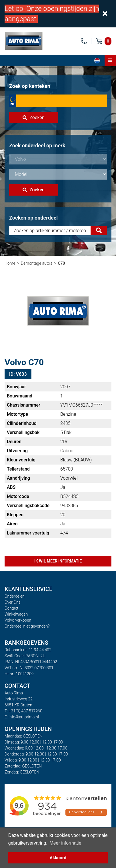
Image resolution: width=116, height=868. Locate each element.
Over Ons (13, 602)
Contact (11, 608)
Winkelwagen (16, 614)
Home (10, 263)
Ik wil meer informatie (58, 561)
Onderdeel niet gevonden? (27, 626)
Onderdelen (15, 596)
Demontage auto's (37, 263)
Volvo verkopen (18, 620)
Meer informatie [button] (65, 843)
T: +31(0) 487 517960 (23, 711)
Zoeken (33, 117)
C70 (61, 263)
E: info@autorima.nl (22, 717)
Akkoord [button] (58, 858)
